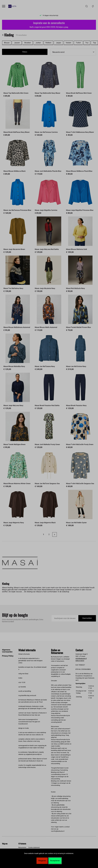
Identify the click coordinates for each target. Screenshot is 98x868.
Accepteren (55, 861)
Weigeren (42, 861)
